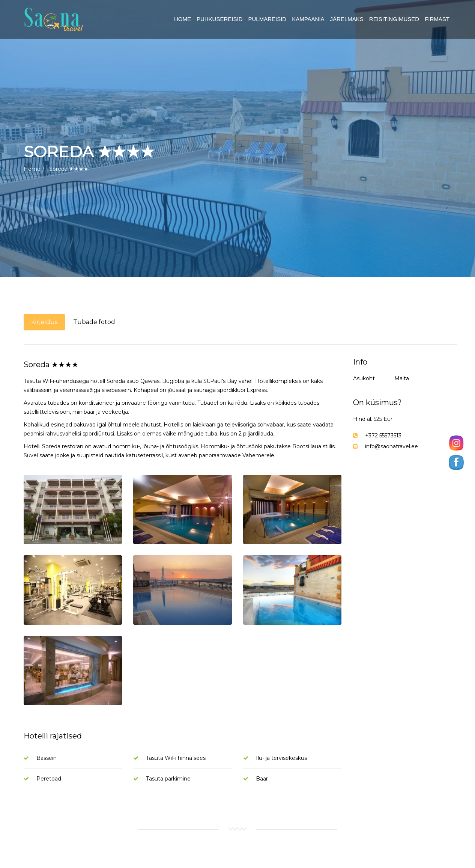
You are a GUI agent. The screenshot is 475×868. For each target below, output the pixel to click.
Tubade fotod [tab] (94, 322)
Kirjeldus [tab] (44, 322)
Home (32, 169)
